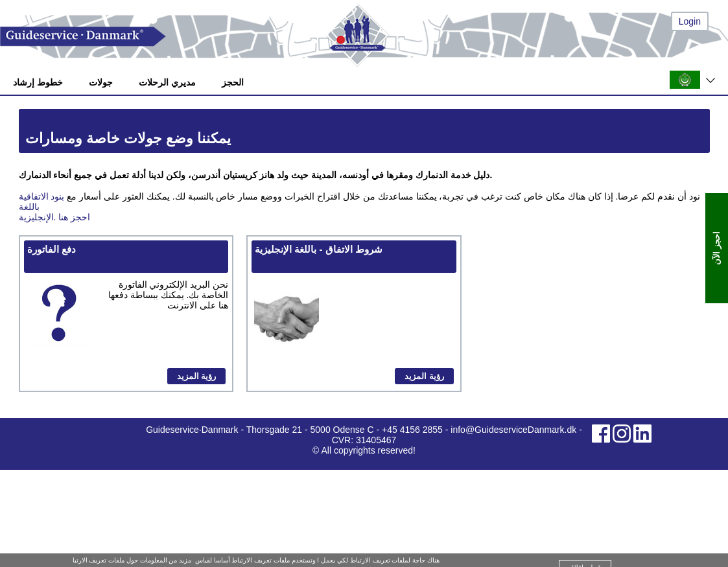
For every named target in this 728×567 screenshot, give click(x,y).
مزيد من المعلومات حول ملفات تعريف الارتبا (132, 560)
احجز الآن (717, 248)
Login (690, 21)
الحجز (233, 82)
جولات (101, 82)
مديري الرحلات (167, 82)
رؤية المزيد (197, 376)
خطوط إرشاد (38, 82)
